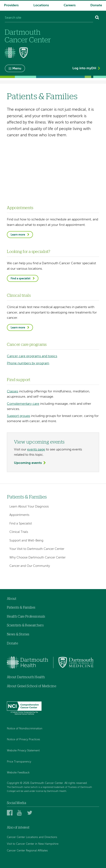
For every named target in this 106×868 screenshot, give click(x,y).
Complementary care (23, 404)
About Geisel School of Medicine (32, 686)
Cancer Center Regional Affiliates (27, 851)
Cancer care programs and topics (32, 356)
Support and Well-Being (26, 541)
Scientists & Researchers (25, 625)
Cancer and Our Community (30, 566)
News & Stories (18, 634)
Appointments (19, 515)
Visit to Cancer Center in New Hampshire (33, 844)
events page (36, 450)
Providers (11, 5)
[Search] (97, 18)
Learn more (18, 235)
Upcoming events (28, 463)
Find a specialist (21, 279)
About (12, 599)
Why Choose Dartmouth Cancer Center (37, 558)
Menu (17, 69)
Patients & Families (27, 497)
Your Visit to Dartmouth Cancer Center (37, 549)
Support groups (18, 416)
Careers (70, 5)
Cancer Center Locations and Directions (32, 837)
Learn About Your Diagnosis (29, 507)
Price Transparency (19, 762)
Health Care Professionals (26, 617)
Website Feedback (18, 773)
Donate (96, 5)
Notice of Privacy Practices (23, 740)
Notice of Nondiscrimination (25, 729)
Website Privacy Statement (23, 751)
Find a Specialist (21, 524)
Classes (13, 392)
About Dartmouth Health (26, 677)
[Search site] (49, 18)
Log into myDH (84, 68)
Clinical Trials (19, 532)
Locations (41, 5)
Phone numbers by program (28, 363)
